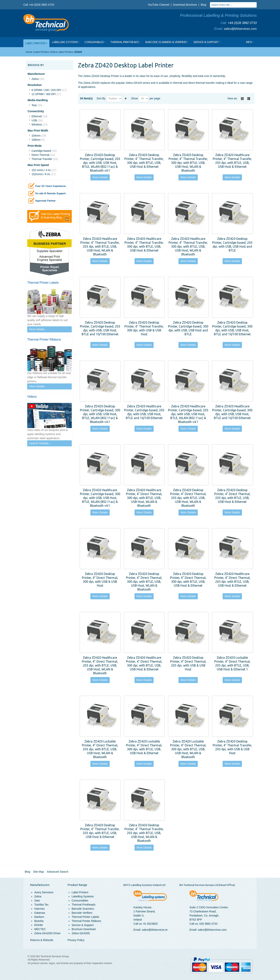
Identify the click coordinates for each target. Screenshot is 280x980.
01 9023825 (150, 924)
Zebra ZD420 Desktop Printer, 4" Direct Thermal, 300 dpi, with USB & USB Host (100, 580)
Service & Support (83, 925)
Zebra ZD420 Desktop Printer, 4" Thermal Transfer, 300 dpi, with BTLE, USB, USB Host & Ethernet (144, 161)
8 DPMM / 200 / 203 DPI (46, 90)
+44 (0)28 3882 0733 (242, 23)
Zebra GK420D (81, 933)
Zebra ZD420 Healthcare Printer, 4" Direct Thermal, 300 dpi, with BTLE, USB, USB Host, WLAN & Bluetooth (144, 498)
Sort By (101, 98)
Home (29, 52)
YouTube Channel (159, 5)
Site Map (39, 872)
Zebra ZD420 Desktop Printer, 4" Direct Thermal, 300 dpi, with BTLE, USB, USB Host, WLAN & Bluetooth (144, 581)
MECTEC (40, 929)
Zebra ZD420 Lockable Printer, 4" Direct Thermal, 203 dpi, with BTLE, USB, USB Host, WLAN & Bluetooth (100, 749)
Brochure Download (84, 929)
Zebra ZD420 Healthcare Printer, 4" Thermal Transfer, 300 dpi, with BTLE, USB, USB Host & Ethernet (144, 244)
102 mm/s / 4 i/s (41, 170)
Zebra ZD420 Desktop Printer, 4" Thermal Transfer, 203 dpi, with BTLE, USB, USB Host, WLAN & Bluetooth (144, 833)
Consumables (80, 901)
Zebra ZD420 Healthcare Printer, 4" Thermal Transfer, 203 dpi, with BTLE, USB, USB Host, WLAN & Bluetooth (100, 246)
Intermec (39, 909)
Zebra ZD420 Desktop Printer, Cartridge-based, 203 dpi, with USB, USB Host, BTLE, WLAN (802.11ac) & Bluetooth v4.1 (100, 163)
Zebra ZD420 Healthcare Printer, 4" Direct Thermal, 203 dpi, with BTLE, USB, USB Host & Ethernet (232, 580)
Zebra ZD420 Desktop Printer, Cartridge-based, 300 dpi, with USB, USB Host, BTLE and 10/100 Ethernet (232, 328)
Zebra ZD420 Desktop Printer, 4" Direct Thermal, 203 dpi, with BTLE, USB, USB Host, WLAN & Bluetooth (188, 498)
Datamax (40, 913)
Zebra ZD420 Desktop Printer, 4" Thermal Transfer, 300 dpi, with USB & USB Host (144, 328)
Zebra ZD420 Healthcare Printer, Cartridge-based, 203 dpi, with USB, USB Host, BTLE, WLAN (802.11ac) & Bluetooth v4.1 (188, 414)
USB (34, 120)
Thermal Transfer (42, 159)
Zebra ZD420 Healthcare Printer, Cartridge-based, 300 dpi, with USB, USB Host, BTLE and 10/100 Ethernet (232, 412)
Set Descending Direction (126, 99)
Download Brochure (185, 5)
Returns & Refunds (42, 940)
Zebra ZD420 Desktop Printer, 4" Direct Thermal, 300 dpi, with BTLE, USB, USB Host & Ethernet (188, 580)
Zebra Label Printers (62, 52)
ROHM (38, 925)
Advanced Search (58, 872)
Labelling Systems (83, 896)
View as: (232, 98)
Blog (203, 5)
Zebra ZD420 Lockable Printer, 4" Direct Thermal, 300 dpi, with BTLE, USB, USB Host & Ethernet (144, 747)
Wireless (37, 124)
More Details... (38, 329)
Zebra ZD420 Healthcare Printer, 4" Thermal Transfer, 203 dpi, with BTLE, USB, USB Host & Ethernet (232, 161)
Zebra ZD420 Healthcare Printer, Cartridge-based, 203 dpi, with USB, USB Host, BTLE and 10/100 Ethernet (144, 412)
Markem (39, 917)
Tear (34, 105)
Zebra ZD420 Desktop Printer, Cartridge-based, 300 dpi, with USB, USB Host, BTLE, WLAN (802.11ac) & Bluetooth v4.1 (100, 414)
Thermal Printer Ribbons (86, 921)
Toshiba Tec (41, 905)
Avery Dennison (44, 892)
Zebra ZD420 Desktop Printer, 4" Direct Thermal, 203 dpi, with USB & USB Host (188, 663)
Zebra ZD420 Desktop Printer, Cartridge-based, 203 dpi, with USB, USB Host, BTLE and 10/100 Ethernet (100, 328)
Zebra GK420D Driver (47, 933)
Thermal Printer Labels (85, 917)
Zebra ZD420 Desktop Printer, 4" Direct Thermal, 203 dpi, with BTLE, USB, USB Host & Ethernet (232, 496)
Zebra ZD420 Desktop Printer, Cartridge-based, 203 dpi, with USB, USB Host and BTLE (232, 244)
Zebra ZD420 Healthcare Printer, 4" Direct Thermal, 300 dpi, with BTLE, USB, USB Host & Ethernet (144, 663)
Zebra (35, 79)
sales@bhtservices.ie (155, 930)
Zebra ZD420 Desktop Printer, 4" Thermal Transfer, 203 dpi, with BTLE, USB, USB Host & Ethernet (100, 831)
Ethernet (37, 116)
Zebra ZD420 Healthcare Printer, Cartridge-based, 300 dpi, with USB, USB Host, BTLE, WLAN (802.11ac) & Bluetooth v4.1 (100, 498)
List (249, 99)
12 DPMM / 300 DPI (44, 94)
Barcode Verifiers (82, 913)
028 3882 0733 (208, 924)
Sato (37, 901)
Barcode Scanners (83, 909)
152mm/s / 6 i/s (41, 174)
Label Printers (41, 52)
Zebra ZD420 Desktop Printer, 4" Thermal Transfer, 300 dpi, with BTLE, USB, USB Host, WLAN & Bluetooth (188, 163)
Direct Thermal (40, 155)
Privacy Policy (76, 940)
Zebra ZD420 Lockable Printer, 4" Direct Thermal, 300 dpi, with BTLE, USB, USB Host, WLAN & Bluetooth (188, 749)
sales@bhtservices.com (240, 29)
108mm (36, 140)
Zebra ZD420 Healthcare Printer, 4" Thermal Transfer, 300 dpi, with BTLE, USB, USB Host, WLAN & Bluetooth (188, 246)
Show (134, 98)
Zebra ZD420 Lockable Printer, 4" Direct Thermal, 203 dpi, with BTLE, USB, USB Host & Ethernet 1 (232, 663)
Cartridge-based (41, 151)
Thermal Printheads (83, 905)
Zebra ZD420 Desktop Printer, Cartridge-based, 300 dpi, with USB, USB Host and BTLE (188, 328)
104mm (36, 136)
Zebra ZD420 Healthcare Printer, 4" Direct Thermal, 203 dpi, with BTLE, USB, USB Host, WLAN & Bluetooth (100, 665)
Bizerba (39, 921)
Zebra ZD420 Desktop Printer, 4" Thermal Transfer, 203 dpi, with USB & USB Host (232, 747)
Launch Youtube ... (40, 443)
